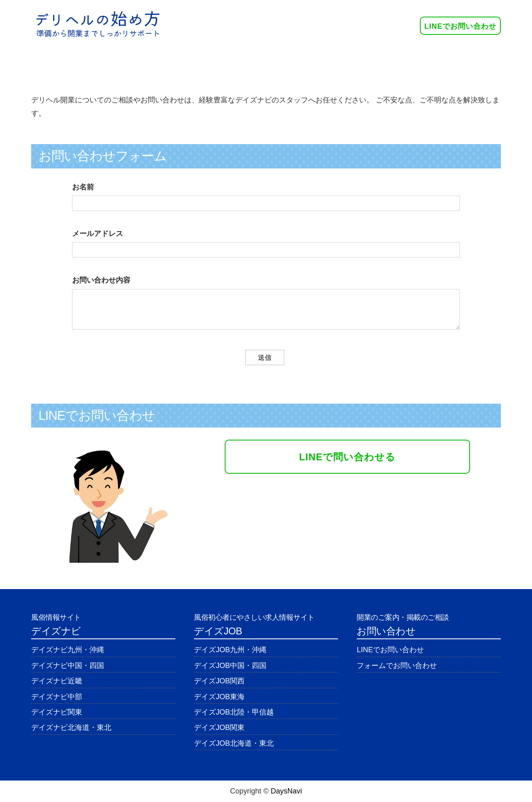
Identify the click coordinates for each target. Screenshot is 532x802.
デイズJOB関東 (219, 728)
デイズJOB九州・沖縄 (230, 650)
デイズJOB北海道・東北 (234, 743)
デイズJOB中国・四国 (230, 666)
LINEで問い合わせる (348, 457)
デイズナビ (255, 59)
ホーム (103, 59)
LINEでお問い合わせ (460, 26)
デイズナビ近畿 (57, 681)
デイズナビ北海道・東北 (71, 728)
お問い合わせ (418, 59)
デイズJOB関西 (219, 681)
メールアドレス (98, 234)
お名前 (83, 187)
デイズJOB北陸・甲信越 (234, 712)
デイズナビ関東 (57, 712)
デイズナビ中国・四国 (68, 666)
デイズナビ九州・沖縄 (68, 650)
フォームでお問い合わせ (397, 666)
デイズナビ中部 (57, 697)
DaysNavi (286, 791)
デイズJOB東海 (219, 697)
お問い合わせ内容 (101, 280)
